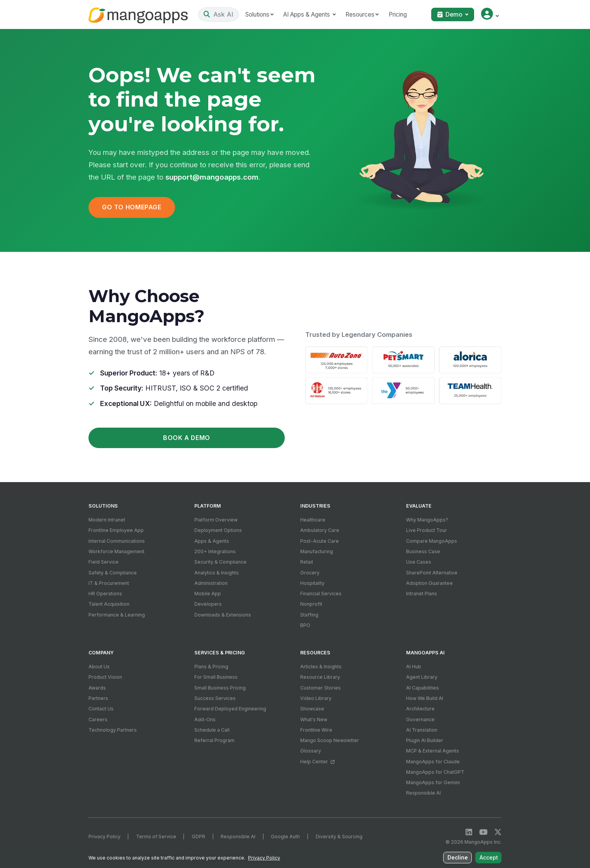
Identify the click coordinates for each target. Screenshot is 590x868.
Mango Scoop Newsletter (330, 740)
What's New (314, 719)
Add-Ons (205, 719)
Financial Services (321, 594)
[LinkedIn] (469, 832)
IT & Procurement (109, 583)
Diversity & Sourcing (339, 837)
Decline (460, 859)
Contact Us (101, 709)
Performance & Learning (117, 615)
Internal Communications (117, 541)
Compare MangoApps (432, 541)
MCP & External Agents (433, 751)
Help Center (317, 762)
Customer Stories (321, 688)
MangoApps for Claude (433, 762)
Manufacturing (317, 551)
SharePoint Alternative (432, 573)
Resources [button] (370, 14)
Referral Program (214, 740)
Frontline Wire (316, 730)
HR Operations (105, 594)
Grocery (310, 573)
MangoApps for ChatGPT (435, 772)
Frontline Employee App (116, 530)
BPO (305, 625)
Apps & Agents (212, 541)
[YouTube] (483, 832)
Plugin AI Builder (425, 740)
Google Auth (285, 837)
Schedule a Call (212, 730)
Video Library (316, 698)
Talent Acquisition (109, 604)
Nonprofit (311, 604)
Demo (451, 14)
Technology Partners (113, 730)
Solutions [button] (267, 14)
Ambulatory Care (320, 530)
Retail (307, 562)
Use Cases (419, 562)
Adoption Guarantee (429, 583)
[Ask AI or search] (223, 14)
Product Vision (105, 677)
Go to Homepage (132, 207)
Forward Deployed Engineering (230, 709)
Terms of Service (156, 837)
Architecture (420, 709)
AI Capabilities (423, 688)
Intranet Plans (422, 594)
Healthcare (313, 520)
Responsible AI (423, 793)
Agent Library (422, 677)
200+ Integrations (215, 551)
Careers (98, 719)
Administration (211, 583)
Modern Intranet (107, 520)
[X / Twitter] (498, 832)
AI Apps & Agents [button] (317, 14)
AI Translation (422, 730)
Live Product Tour (427, 530)
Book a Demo (187, 438)
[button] (490, 14)
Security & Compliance (220, 562)
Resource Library (320, 677)
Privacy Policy (105, 837)
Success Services (215, 698)
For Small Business (216, 677)
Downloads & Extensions (223, 615)
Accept (489, 859)
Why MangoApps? (427, 520)
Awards (97, 688)
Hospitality (312, 583)
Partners (98, 698)
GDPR (198, 837)
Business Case (423, 551)
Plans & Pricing (211, 667)
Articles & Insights (321, 667)
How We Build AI (425, 698)
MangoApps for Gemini (433, 782)
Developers (208, 604)
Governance (420, 719)
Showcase (312, 709)
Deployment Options (218, 530)
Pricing (407, 14)
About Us (99, 667)
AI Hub (414, 667)
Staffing (309, 615)
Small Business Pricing (220, 688)
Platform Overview (216, 520)
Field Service (104, 562)
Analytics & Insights (217, 573)
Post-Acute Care (320, 541)
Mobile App (208, 594)
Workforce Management (116, 551)
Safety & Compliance (113, 573)
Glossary (311, 751)
